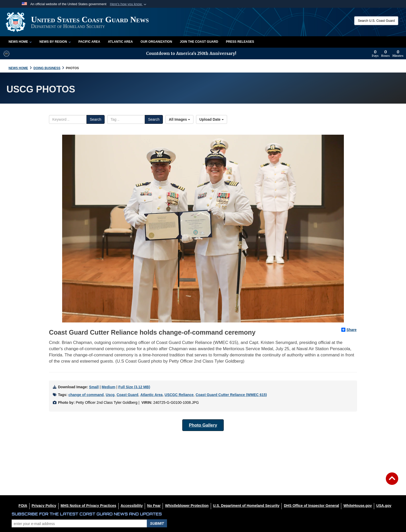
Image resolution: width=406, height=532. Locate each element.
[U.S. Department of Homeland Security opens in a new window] (246, 506)
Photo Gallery (203, 425)
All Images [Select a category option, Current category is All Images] (179, 119)
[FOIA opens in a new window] (23, 506)
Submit (157, 523)
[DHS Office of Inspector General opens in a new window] (311, 506)
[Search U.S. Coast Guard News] (376, 21)
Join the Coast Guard (199, 42)
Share (349, 330)
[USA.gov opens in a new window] (384, 506)
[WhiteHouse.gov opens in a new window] (358, 506)
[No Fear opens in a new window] (154, 506)
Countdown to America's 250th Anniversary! (191, 53)
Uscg (110, 395)
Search (96, 119)
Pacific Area (89, 42)
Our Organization (156, 42)
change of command (86, 395)
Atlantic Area (120, 42)
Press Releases (240, 42)
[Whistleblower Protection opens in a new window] (187, 506)
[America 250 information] (6, 54)
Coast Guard (127, 395)
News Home (20, 42)
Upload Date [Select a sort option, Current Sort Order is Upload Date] (212, 119)
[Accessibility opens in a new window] (132, 506)
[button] (129, 4)
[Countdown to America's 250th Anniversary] (388, 54)
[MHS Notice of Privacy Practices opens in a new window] (88, 506)
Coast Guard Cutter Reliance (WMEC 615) (231, 395)
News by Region (55, 42)
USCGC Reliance (179, 395)
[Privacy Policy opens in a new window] (44, 506)
